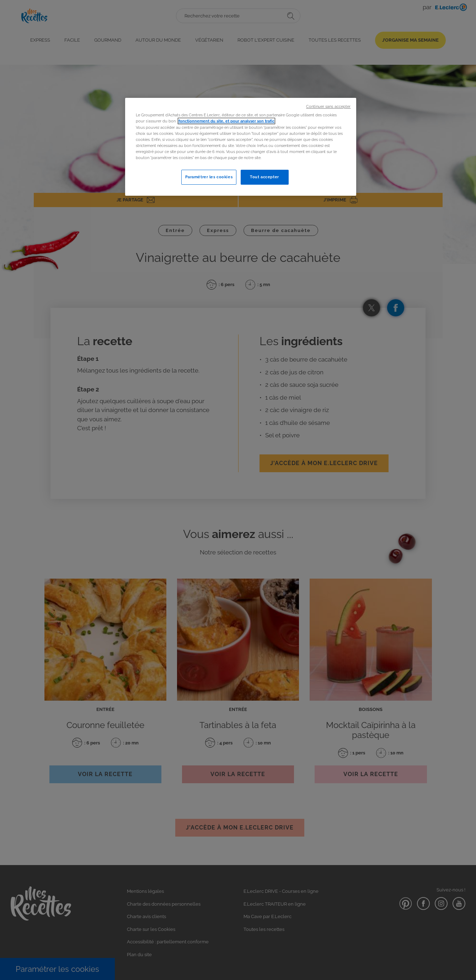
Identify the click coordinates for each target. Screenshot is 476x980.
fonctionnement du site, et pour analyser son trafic (226, 121)
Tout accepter (264, 177)
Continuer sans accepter (328, 106)
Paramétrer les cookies (209, 177)
